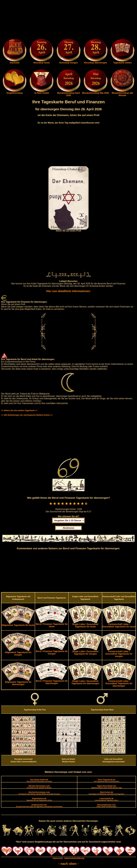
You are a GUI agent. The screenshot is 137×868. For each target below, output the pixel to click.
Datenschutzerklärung (74, 858)
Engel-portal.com (39, 805)
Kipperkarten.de (39, 799)
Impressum (58, 858)
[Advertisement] (68, 20)
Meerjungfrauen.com (106, 805)
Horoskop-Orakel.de (39, 780)
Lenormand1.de (106, 799)
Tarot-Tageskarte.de (106, 780)
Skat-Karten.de (106, 793)
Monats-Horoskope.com (39, 787)
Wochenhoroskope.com (39, 793)
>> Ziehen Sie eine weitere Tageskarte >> (19, 410)
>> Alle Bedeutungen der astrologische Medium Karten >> (27, 415)
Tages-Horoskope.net (106, 787)
